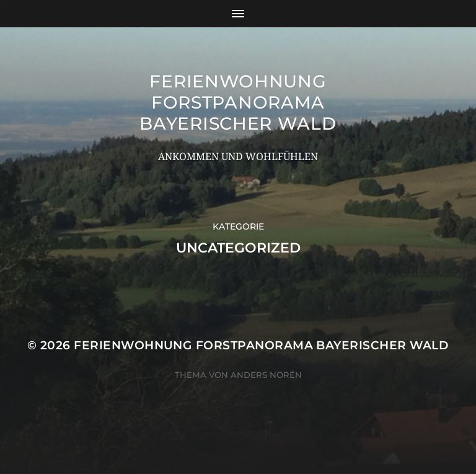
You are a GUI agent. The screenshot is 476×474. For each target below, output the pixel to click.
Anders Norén (266, 375)
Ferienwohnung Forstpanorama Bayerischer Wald (238, 102)
